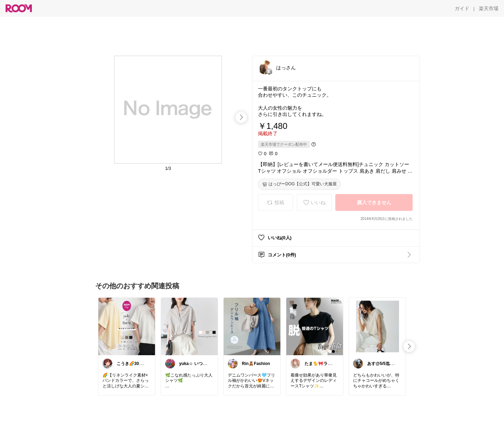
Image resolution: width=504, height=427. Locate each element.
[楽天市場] (489, 8)
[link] (127, 326)
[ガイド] (462, 8)
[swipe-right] (241, 117)
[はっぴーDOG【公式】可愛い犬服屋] (299, 184)
